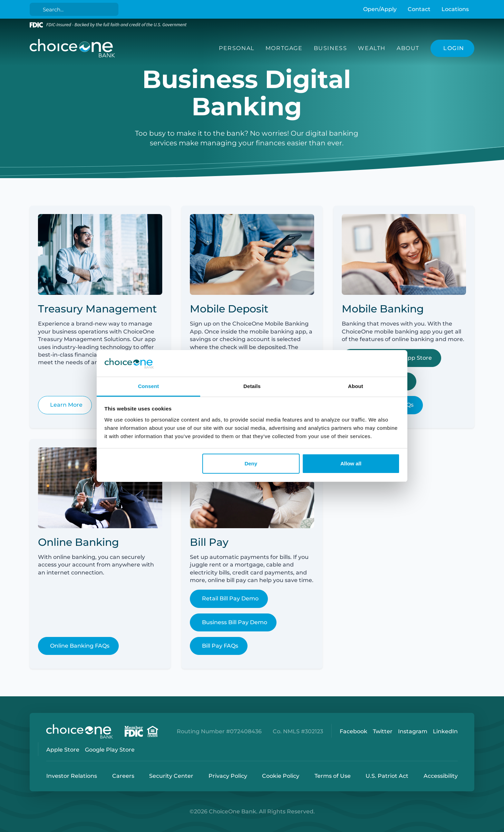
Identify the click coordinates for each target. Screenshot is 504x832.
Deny (251, 463)
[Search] (75, 9)
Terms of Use (333, 776)
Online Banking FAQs (80, 646)
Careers (123, 776)
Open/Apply (380, 9)
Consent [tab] (149, 386)
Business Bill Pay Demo (235, 622)
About (408, 48)
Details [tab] (252, 386)
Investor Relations (72, 776)
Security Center (171, 776)
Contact (419, 9)
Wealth (372, 48)
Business (331, 48)
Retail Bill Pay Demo (230, 598)
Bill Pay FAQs (220, 646)
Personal (237, 48)
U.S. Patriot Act (387, 776)
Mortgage (284, 48)
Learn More (66, 405)
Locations (455, 9)
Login (5, 827)
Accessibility (441, 776)
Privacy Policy (228, 776)
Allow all (351, 463)
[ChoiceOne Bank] (72, 48)
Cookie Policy (281, 776)
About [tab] (356, 386)
